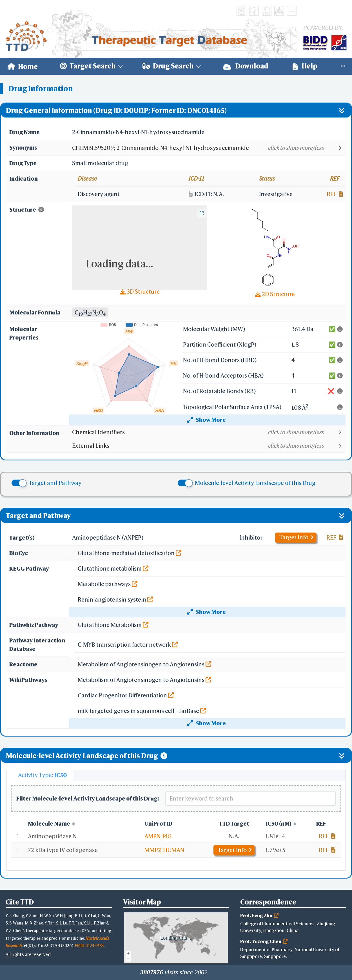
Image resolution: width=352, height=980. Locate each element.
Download (246, 66)
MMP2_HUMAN (164, 850)
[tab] (40, 775)
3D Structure (140, 291)
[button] (209, 148)
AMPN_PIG (158, 836)
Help (305, 66)
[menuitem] (23, 66)
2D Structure (275, 294)
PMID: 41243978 (89, 945)
